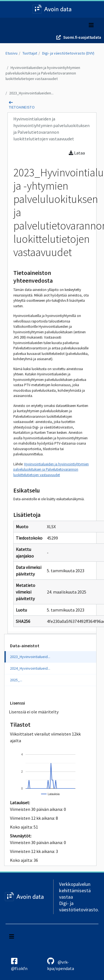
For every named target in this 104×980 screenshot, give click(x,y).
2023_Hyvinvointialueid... (30, 657)
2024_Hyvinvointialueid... (30, 668)
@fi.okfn (19, 964)
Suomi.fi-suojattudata (82, 37)
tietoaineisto (22, 107)
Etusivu (12, 53)
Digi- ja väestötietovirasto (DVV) (68, 53)
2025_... (16, 680)
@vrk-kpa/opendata (61, 964)
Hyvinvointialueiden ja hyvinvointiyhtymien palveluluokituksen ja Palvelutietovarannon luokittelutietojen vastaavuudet (43, 73)
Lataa (77, 153)
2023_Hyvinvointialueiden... (31, 93)
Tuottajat (30, 53)
